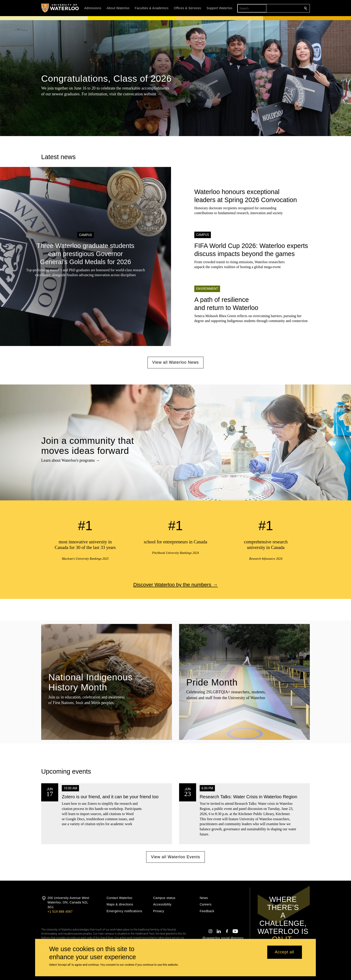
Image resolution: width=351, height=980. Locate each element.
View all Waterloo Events (175, 857)
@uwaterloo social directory (223, 938)
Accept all (284, 952)
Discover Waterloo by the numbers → (175, 584)
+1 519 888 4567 (60, 912)
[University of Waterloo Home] (60, 8)
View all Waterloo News (175, 362)
